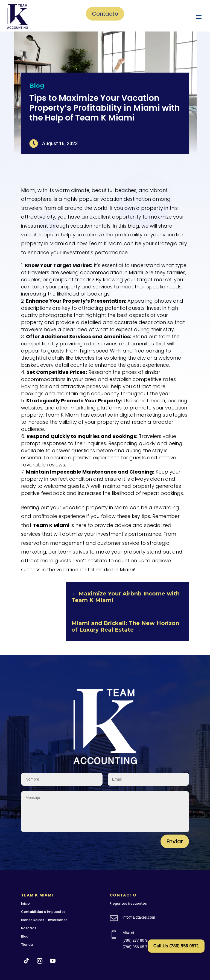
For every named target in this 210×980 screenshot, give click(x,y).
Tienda (27, 945)
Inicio (25, 903)
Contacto (105, 14)
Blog (37, 86)
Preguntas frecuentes (128, 903)
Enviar (175, 841)
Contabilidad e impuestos (43, 912)
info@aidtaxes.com (139, 917)
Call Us (176, 946)
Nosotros (29, 928)
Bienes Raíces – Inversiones (44, 920)
